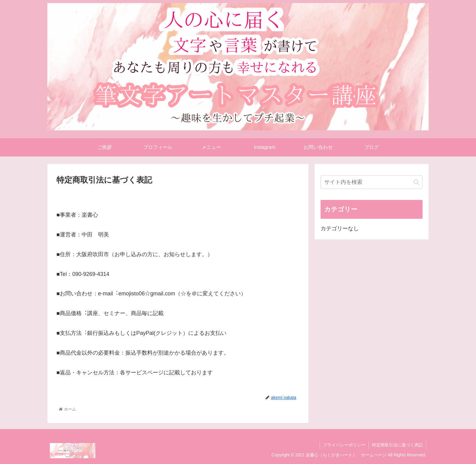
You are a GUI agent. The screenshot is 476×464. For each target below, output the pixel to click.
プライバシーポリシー (344, 445)
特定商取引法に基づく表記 (397, 445)
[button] (416, 182)
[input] (372, 182)
